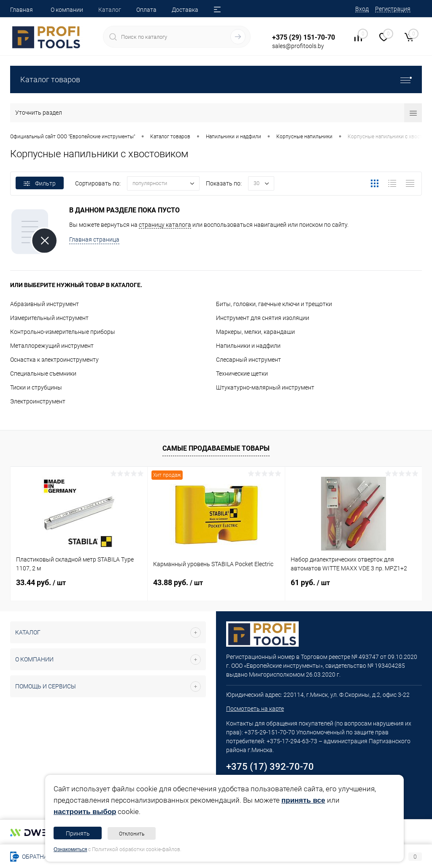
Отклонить (132, 834)
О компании (67, 10)
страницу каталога (165, 225)
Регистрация (393, 9)
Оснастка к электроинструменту (54, 360)
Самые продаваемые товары (216, 448)
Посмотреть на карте (255, 709)
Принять (78, 833)
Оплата (146, 10)
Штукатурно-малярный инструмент (265, 387)
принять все (303, 800)
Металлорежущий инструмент (52, 346)
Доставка (185, 10)
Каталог (110, 10)
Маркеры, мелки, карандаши (255, 332)
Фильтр (40, 183)
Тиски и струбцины (36, 387)
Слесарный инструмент (248, 360)
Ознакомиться (70, 849)
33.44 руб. (41, 582)
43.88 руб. (178, 582)
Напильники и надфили (248, 346)
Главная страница (94, 239)
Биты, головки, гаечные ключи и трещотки (274, 304)
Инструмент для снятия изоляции (263, 318)
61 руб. (310, 582)
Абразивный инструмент (45, 304)
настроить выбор (85, 812)
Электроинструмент (38, 401)
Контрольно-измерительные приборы (63, 332)
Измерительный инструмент (49, 318)
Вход (362, 9)
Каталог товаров (216, 79)
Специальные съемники (43, 374)
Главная (22, 10)
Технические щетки (242, 374)
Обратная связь (41, 857)
